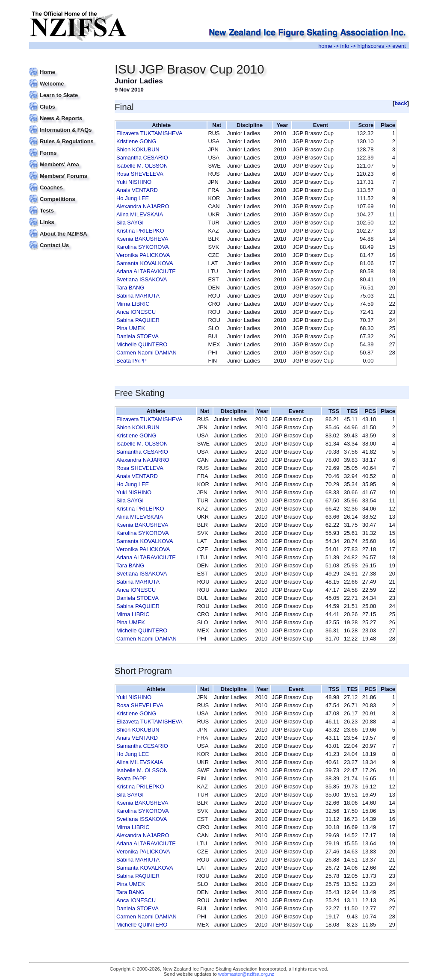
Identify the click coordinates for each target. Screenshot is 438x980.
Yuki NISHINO (134, 182)
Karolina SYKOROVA (143, 247)
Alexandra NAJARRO (143, 206)
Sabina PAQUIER (138, 320)
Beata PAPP (132, 361)
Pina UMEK (131, 328)
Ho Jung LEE (133, 198)
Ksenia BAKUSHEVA (142, 239)
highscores (371, 46)
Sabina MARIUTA (138, 296)
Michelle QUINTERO (142, 344)
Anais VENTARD (137, 190)
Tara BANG (130, 288)
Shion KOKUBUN (138, 149)
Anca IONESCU (136, 312)
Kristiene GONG (136, 141)
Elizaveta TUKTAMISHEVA (149, 133)
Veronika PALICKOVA (143, 255)
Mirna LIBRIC (133, 304)
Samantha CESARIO (142, 158)
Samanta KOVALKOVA (145, 263)
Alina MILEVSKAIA (140, 214)
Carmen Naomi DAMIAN (146, 353)
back (401, 103)
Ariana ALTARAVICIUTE (146, 271)
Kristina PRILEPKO (140, 231)
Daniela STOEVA (138, 336)
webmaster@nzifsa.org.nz (246, 974)
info (345, 46)
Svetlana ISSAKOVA (142, 279)
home (325, 46)
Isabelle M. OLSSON (142, 166)
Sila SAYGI (130, 223)
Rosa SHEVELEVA (140, 174)
